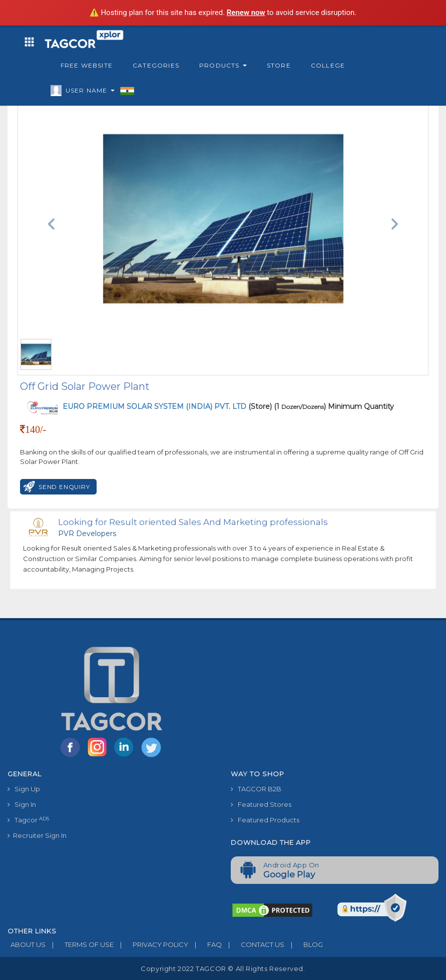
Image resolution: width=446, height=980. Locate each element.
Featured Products (265, 820)
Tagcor (28, 820)
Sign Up (24, 789)
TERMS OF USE (80, 944)
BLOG (304, 944)
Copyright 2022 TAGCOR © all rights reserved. (223, 968)
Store (279, 65)
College (328, 65)
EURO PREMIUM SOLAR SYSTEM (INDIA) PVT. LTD (155, 406)
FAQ (205, 944)
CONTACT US (253, 944)
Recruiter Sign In (37, 835)
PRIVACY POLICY (151, 944)
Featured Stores (261, 804)
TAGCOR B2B (256, 789)
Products (223, 65)
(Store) (167, 406)
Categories (156, 65)
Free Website (87, 65)
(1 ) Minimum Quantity (334, 406)
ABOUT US (27, 944)
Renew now (246, 13)
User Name (88, 92)
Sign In (22, 804)
